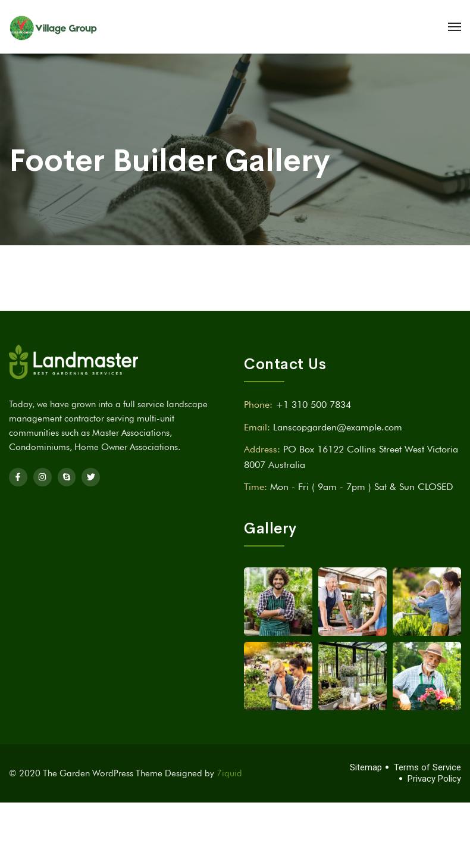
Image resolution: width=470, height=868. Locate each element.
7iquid (229, 773)
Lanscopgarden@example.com (338, 427)
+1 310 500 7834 (313, 405)
